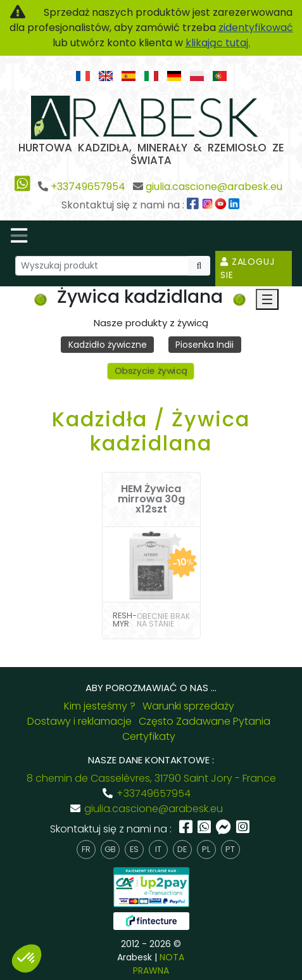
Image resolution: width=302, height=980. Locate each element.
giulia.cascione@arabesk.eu (214, 187)
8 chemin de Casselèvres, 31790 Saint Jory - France (151, 778)
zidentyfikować (256, 28)
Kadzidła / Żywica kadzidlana (151, 431)
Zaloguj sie (248, 268)
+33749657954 (88, 187)
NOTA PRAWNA (159, 964)
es (134, 849)
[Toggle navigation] (19, 236)
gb (110, 849)
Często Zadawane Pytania (204, 721)
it (158, 849)
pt (230, 849)
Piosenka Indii (204, 345)
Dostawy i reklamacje (79, 721)
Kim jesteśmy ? (100, 706)
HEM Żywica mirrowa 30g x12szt (151, 499)
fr (86, 849)
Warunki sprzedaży (188, 706)
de (182, 849)
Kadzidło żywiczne (108, 345)
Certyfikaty (149, 736)
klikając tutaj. (218, 43)
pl (206, 849)
